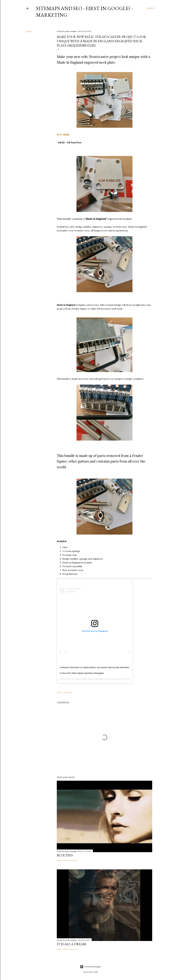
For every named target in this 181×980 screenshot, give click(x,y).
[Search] (151, 8)
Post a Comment (70, 860)
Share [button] (29, 31)
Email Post (68, 692)
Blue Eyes (65, 855)
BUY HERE (63, 135)
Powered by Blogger (90, 967)
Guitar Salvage (81, 679)
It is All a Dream (71, 944)
